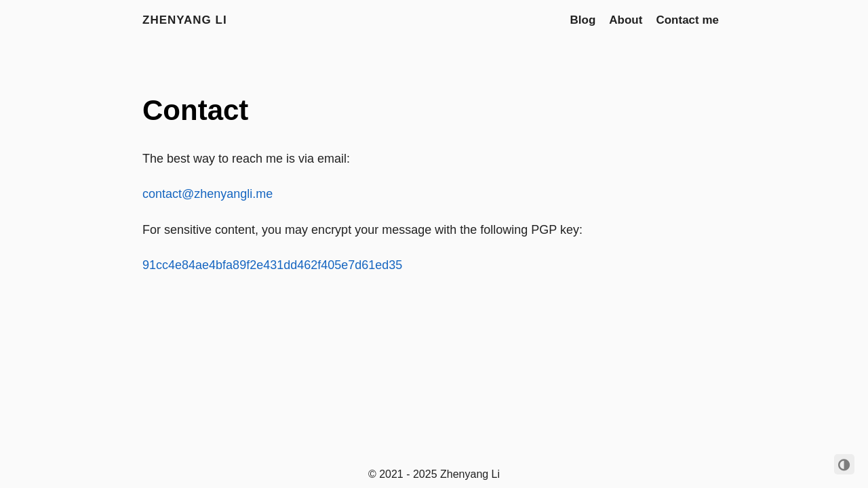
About (626, 20)
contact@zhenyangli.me (208, 194)
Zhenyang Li (185, 20)
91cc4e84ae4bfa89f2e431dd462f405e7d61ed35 (272, 265)
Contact (195, 110)
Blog (583, 20)
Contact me (687, 20)
